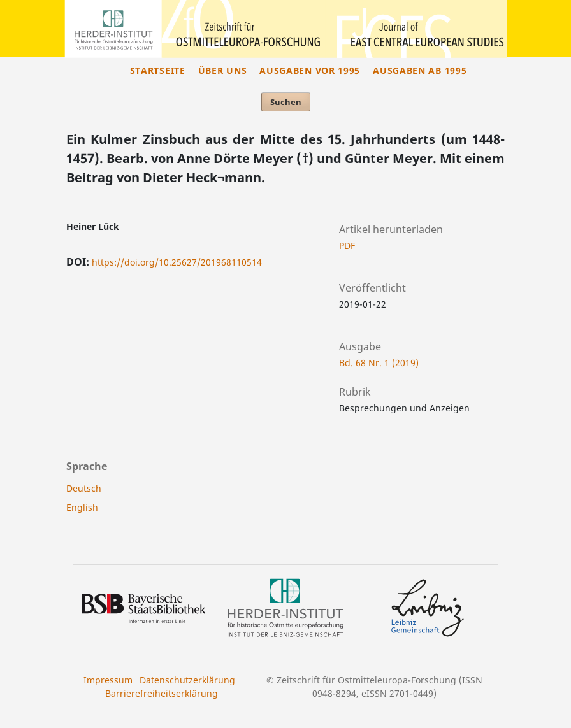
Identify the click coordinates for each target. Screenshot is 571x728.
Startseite (158, 70)
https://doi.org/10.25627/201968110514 (177, 262)
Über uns (223, 70)
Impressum (108, 680)
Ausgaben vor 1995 (310, 70)
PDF (347, 246)
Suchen (286, 102)
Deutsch (84, 488)
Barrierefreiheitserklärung (162, 693)
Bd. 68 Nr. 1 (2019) (379, 363)
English (82, 507)
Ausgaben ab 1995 (420, 70)
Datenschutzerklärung (187, 680)
